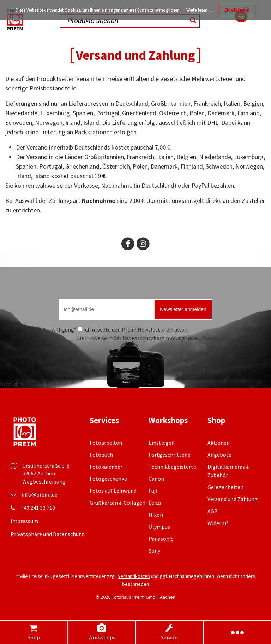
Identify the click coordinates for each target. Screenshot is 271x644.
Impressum (24, 521)
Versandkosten (134, 576)
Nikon (156, 515)
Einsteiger (161, 443)
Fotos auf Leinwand (113, 491)
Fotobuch (101, 455)
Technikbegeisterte (172, 467)
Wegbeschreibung (44, 481)
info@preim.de (40, 494)
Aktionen (219, 443)
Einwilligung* (60, 329)
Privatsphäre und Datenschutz (47, 534)
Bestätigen (237, 10)
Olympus (159, 527)
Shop (34, 632)
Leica (155, 503)
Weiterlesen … (200, 10)
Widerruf (218, 523)
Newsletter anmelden (183, 309)
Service (170, 632)
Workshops (102, 632)
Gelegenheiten (225, 487)
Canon (156, 479)
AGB (213, 511)
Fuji (153, 491)
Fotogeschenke (108, 479)
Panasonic (161, 539)
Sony (154, 551)
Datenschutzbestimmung (154, 338)
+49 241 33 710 (38, 508)
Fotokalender (106, 467)
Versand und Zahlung (233, 499)
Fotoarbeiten (106, 443)
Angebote (219, 455)
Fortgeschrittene (170, 455)
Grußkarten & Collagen (118, 503)
